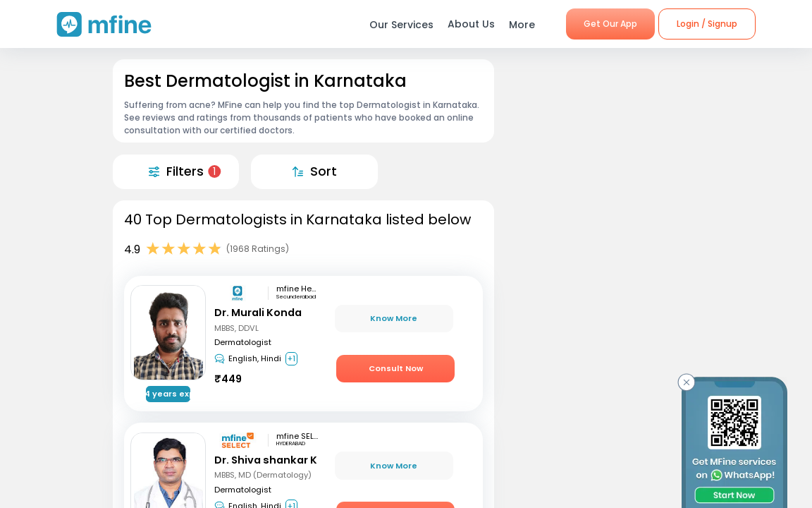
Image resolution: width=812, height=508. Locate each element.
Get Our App (610, 24)
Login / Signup (707, 24)
